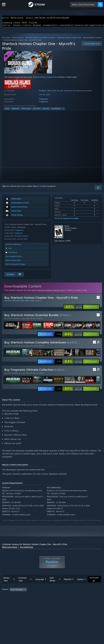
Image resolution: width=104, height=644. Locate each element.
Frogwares (44, 101)
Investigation (56, 110)
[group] (52, 597)
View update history (14, 258)
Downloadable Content (92, 39)
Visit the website (13, 246)
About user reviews (10, 549)
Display (80, 585)
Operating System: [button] (39, 599)
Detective (46, 110)
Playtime (68, 585)
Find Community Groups (15, 266)
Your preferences (27, 549)
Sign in (5, 188)
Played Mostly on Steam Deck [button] (14, 599)
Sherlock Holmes (21, 238)
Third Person (26, 110)
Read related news (13, 262)
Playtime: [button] (68, 595)
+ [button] (63, 110)
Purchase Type (22, 585)
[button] (91, 309)
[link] (73, 309)
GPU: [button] (63, 599)
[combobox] (84, 5)
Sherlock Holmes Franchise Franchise (40, 39)
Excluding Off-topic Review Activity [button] (46, 595)
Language (40, 585)
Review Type (7, 585)
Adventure (16, 110)
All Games (6, 39)
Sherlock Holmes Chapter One (69, 39)
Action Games (18, 39)
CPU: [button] (54, 599)
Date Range (52, 585)
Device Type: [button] (76, 599)
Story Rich (37, 110)
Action (7, 110)
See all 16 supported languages (67, 220)
